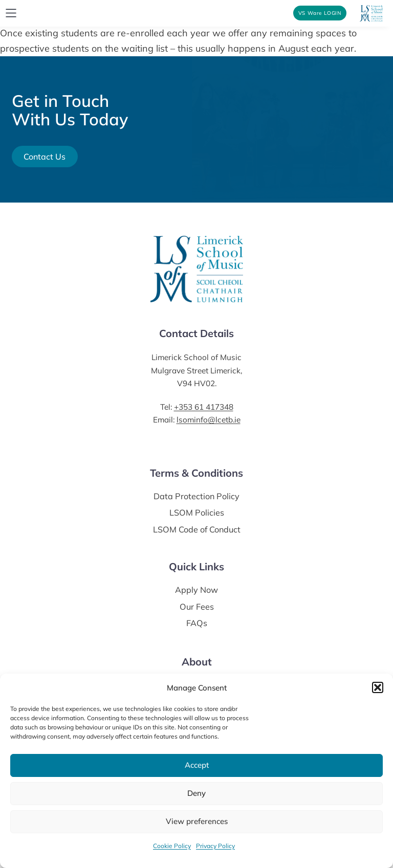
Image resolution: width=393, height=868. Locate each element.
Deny (196, 793)
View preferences (197, 821)
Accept (197, 765)
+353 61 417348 (204, 407)
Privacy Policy (215, 846)
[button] (378, 687)
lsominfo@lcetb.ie (209, 420)
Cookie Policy (172, 846)
